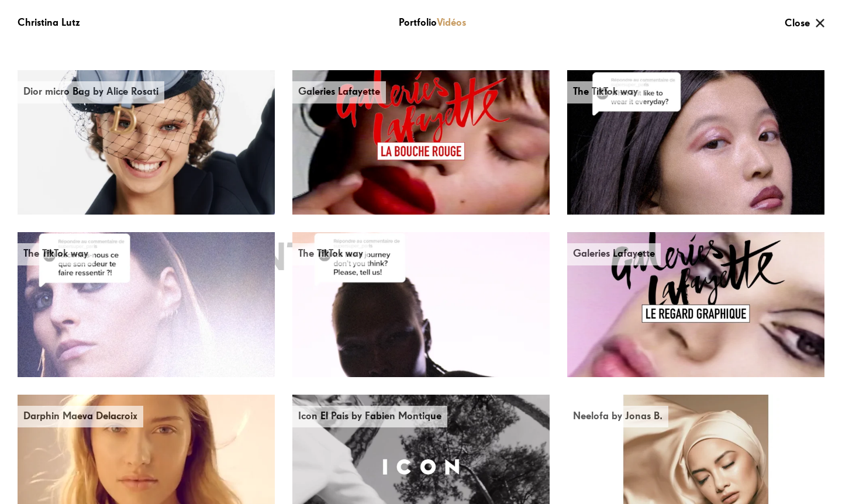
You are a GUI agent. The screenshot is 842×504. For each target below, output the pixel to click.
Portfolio (418, 23)
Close (797, 23)
